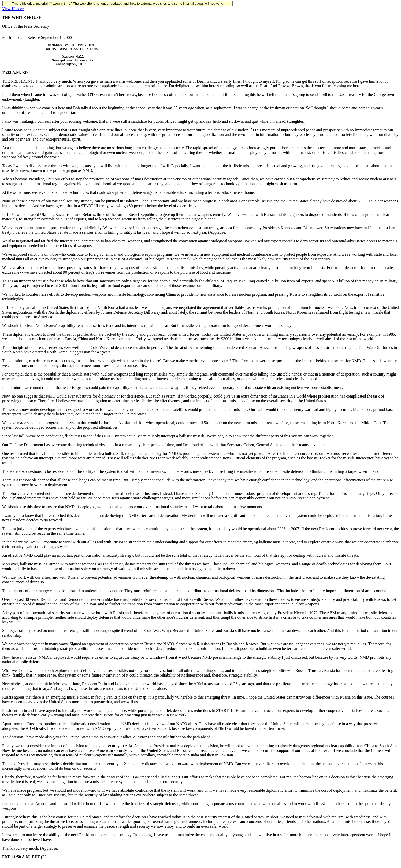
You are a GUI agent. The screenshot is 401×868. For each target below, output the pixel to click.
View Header (13, 9)
